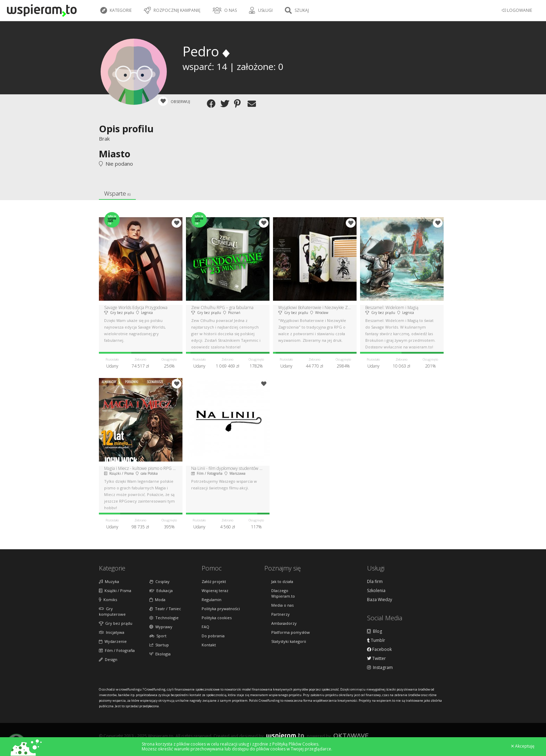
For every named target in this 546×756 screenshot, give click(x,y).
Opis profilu (126, 129)
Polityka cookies (217, 618)
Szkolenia (376, 591)
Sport (158, 636)
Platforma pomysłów (291, 632)
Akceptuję (523, 746)
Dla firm (375, 582)
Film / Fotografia (117, 650)
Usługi (261, 10)
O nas (225, 10)
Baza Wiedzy (380, 600)
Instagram (380, 668)
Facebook (379, 649)
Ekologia (160, 654)
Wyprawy (161, 627)
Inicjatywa (112, 632)
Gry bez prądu (116, 623)
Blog (375, 631)
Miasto (115, 154)
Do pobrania (213, 636)
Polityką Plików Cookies (295, 744)
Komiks (108, 600)
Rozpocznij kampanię (172, 10)
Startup (159, 645)
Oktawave (351, 736)
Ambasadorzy (284, 623)
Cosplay (159, 581)
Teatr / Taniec (165, 609)
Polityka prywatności (221, 609)
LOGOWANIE (517, 10)
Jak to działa (282, 581)
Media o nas (282, 605)
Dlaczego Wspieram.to (283, 593)
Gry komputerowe (112, 611)
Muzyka (109, 581)
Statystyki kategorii (289, 641)
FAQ (205, 627)
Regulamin (212, 600)
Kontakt (209, 645)
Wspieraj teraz (215, 590)
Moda (157, 600)
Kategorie (116, 10)
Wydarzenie (113, 641)
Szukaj (297, 10)
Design (108, 659)
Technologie (164, 618)
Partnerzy (280, 614)
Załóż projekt (214, 581)
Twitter (376, 659)
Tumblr (376, 640)
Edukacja (161, 590)
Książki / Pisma (115, 590)
